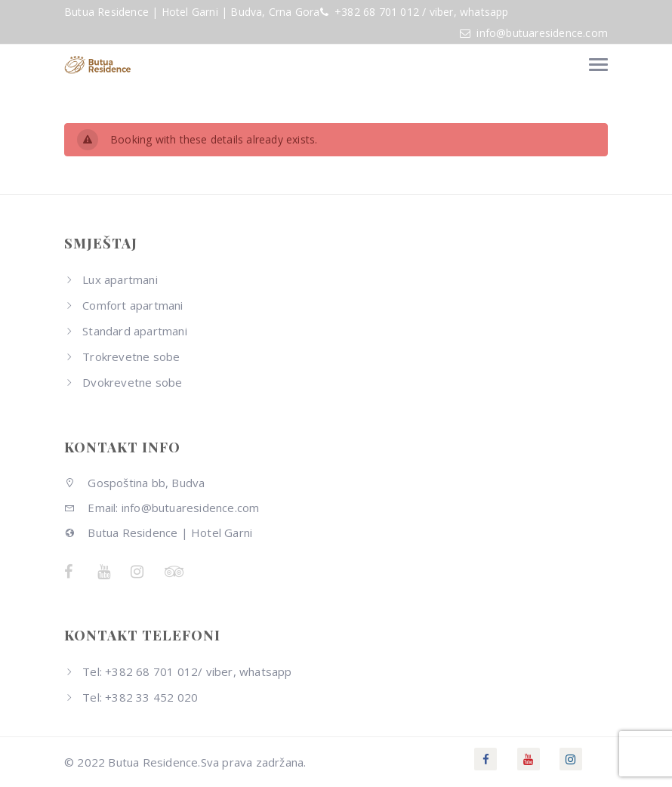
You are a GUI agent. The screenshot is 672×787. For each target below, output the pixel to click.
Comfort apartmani (133, 305)
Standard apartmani (135, 331)
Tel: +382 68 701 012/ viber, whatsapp (187, 671)
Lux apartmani (120, 279)
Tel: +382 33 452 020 (140, 697)
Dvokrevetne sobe (132, 382)
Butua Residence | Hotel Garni (158, 532)
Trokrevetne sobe (131, 356)
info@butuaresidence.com (542, 33)
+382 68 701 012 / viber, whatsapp (420, 12)
